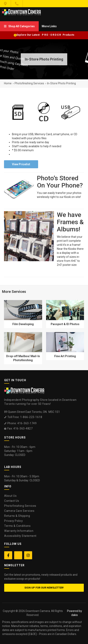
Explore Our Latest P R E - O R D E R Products (45, 35)
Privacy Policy (13, 521)
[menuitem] (19, 26)
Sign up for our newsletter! (44, 588)
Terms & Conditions (17, 526)
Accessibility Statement (20, 536)
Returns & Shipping (17, 516)
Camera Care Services (19, 511)
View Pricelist (21, 164)
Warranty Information (19, 531)
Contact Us (12, 501)
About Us (10, 496)
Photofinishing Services (20, 506)
